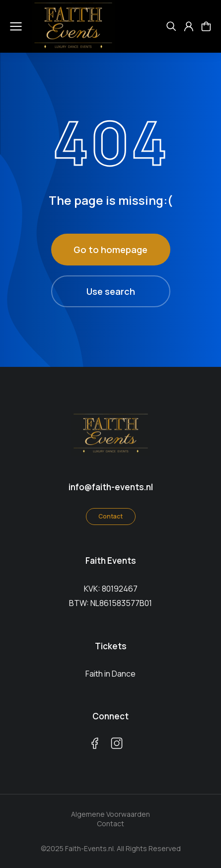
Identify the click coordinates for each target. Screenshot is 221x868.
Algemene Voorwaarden (110, 814)
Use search (111, 291)
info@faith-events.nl (111, 487)
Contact (110, 516)
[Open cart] (206, 26)
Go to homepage (110, 250)
